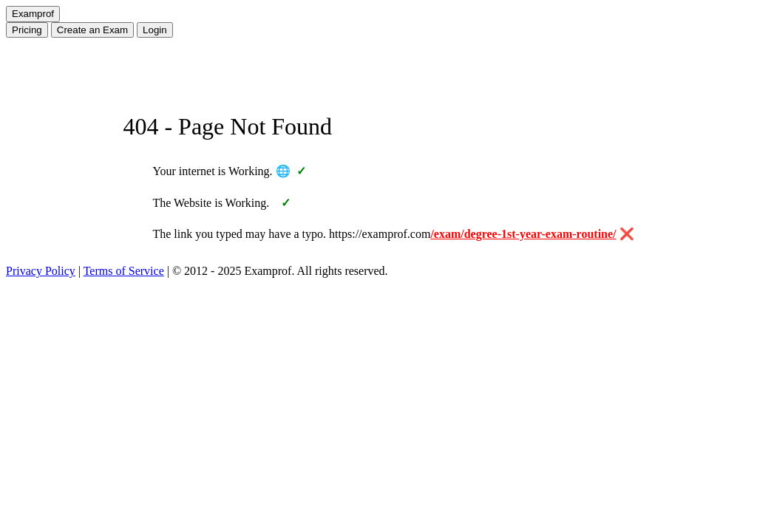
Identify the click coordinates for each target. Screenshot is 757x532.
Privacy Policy (41, 271)
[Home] (33, 14)
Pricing (27, 30)
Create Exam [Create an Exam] (92, 30)
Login (155, 30)
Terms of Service (124, 271)
